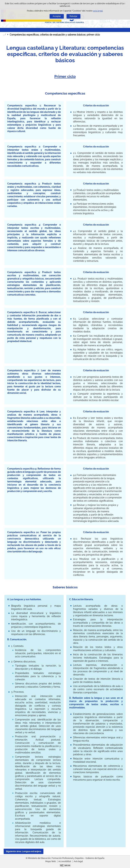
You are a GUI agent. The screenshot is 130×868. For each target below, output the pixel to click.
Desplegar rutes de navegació (4, 34)
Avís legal (78, 861)
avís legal (98, 11)
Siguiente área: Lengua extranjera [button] (24, 851)
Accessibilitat (65, 861)
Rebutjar (73, 16)
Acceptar (57, 16)
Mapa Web (51, 861)
